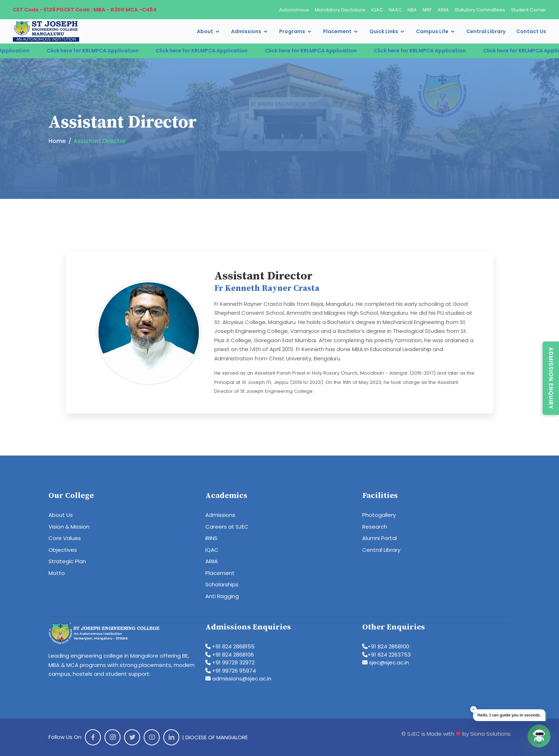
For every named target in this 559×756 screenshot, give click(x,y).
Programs (292, 31)
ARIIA (443, 10)
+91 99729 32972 (230, 662)
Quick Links (384, 31)
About (205, 31)
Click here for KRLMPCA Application (106, 51)
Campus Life (432, 31)
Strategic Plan (67, 561)
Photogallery (379, 515)
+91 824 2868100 (386, 646)
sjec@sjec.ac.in (386, 662)
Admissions (246, 31)
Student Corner (529, 10)
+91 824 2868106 (230, 655)
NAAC (395, 10)
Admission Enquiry (551, 378)
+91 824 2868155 (230, 646)
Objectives (63, 550)
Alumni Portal (379, 538)
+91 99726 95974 (231, 671)
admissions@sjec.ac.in (238, 678)
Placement (337, 31)
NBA (412, 10)
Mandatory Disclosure (340, 10)
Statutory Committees (480, 10)
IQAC (377, 10)
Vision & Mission (69, 527)
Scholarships (222, 584)
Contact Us (531, 31)
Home (57, 141)
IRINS (211, 538)
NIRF (427, 10)
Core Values (65, 538)
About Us (61, 515)
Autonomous (294, 10)
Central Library (486, 31)
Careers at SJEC (227, 527)
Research (375, 527)
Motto (57, 573)
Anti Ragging (222, 596)
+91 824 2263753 (386, 655)
